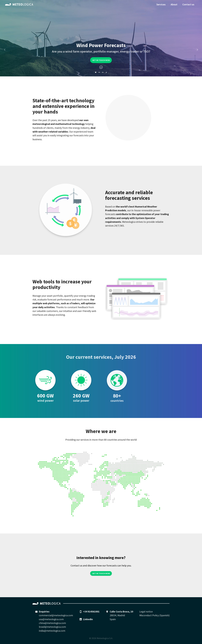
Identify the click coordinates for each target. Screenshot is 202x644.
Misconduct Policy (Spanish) (154, 615)
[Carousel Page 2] (99, 72)
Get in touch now (101, 60)
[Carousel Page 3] (103, 72)
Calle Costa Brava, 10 (121, 612)
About (174, 4)
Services (161, 4)
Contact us (188, 4)
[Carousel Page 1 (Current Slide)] (96, 72)
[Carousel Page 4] (106, 72)
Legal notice (146, 612)
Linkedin (88, 619)
